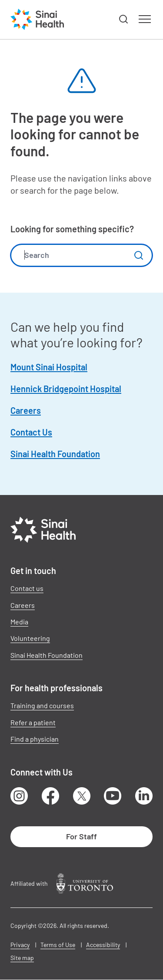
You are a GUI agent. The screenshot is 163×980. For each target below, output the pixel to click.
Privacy (20, 945)
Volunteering (30, 638)
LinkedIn (144, 796)
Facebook (50, 796)
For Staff (81, 836)
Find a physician (35, 739)
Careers (26, 410)
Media (19, 622)
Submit (139, 255)
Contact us (27, 588)
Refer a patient (33, 722)
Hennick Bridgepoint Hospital (66, 389)
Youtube (113, 796)
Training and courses (42, 705)
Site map (22, 958)
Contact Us (31, 432)
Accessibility (103, 945)
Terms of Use (58, 945)
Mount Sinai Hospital (49, 367)
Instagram (19, 796)
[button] (124, 20)
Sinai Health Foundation (55, 454)
